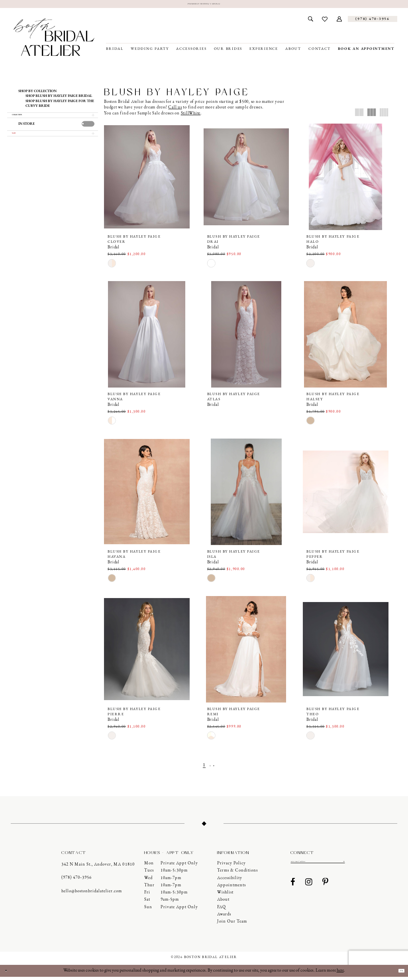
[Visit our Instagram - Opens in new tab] (309, 888)
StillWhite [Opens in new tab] (191, 116)
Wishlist (225, 895)
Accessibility (230, 881)
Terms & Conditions (237, 874)
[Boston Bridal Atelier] (54, 40)
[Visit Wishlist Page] (325, 22)
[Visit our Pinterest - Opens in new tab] (326, 888)
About (223, 903)
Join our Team (232, 924)
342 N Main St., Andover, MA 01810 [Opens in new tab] (98, 867)
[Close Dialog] (9, 974)
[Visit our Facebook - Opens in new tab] (293, 888)
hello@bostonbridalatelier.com (92, 894)
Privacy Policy (231, 866)
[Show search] (310, 22)
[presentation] (88, 133)
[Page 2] (210, 768)
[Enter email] (318, 866)
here (340, 974)
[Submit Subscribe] (343, 866)
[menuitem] (310, 22)
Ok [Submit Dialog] (398, 974)
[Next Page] (218, 768)
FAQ (222, 910)
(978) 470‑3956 (76, 881)
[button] (339, 22)
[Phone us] (373, 22)
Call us (175, 111)
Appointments (231, 888)
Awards (224, 917)
